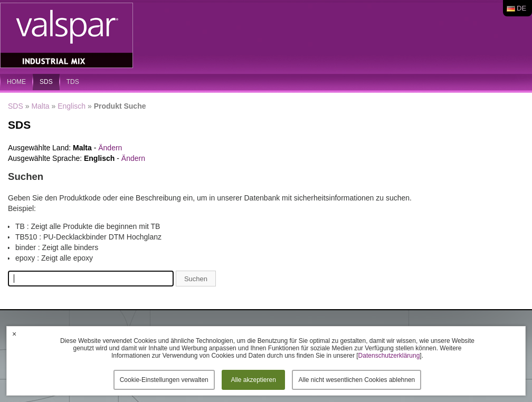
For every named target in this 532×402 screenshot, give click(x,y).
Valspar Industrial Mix (68, 36)
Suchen (196, 279)
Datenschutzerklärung (389, 356)
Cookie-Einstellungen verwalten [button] (164, 380)
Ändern (110, 148)
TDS (73, 82)
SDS (46, 82)
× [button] (14, 334)
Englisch (72, 106)
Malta (40, 106)
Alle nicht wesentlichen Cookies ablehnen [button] (357, 380)
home (16, 82)
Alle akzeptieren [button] (253, 380)
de (521, 8)
